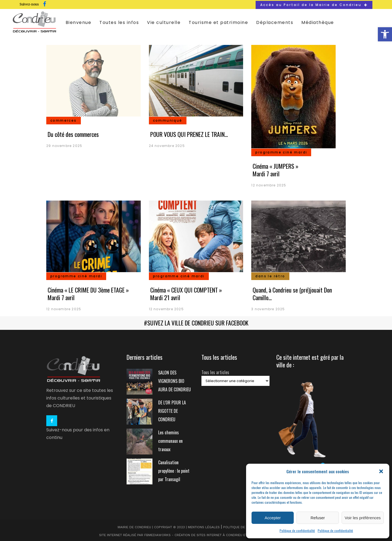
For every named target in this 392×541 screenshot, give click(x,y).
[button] (385, 34)
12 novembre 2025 (269, 185)
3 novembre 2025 (268, 309)
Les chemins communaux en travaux (170, 440)
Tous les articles (215, 372)
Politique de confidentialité (297, 531)
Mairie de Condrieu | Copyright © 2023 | (153, 527)
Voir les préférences (363, 518)
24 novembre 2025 (167, 146)
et (245, 534)
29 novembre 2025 (64, 146)
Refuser (318, 518)
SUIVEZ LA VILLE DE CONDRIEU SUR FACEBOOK (198, 323)
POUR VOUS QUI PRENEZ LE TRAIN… (189, 134)
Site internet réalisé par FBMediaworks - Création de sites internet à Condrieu (171, 534)
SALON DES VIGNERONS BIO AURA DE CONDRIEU (174, 380)
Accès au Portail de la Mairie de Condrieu (314, 5)
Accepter (273, 518)
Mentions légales (204, 527)
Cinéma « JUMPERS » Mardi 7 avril (275, 170)
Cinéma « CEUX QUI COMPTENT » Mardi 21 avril (186, 294)
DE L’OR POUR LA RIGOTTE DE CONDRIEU (172, 410)
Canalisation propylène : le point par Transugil (174, 470)
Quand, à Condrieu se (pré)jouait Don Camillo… (292, 294)
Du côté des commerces (73, 134)
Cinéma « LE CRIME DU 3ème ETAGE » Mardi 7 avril (88, 294)
